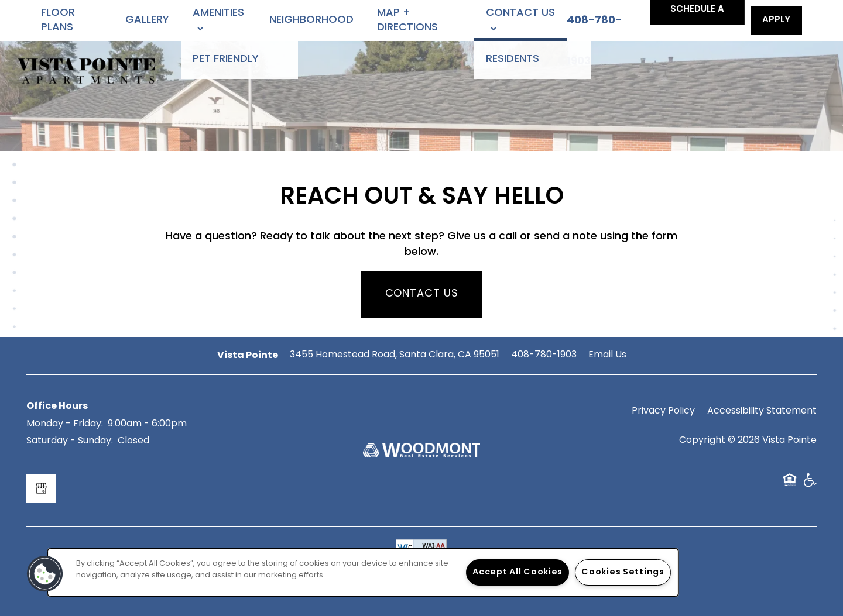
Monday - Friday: (65, 424)
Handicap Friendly (810, 484)
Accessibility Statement (762, 411)
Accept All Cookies (518, 572)
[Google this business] (41, 488)
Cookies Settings (623, 572)
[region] (363, 572)
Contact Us (422, 294)
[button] (776, 20)
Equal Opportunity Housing (790, 484)
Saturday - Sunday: (70, 441)
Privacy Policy (663, 411)
